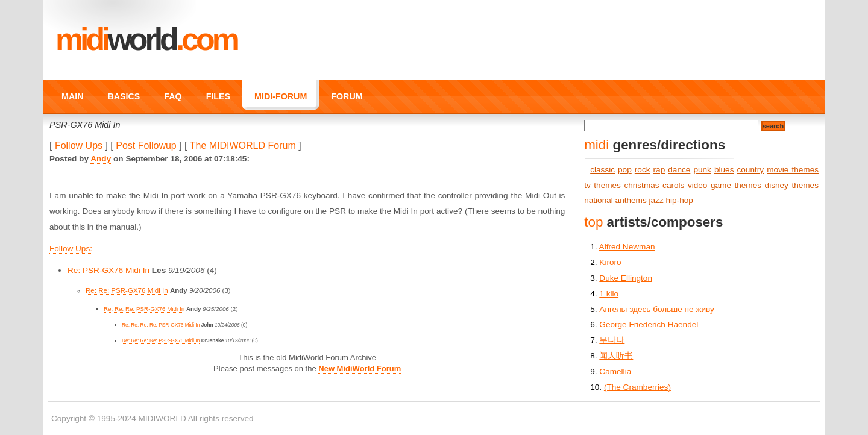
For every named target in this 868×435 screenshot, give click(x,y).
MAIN (72, 96)
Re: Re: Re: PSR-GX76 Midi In (144, 309)
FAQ (173, 96)
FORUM (347, 96)
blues (724, 170)
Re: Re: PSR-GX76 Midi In (127, 290)
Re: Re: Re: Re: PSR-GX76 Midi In (161, 325)
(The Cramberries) (637, 387)
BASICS (124, 96)
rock (643, 170)
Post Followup (146, 146)
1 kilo (609, 294)
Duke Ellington (626, 278)
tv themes (602, 185)
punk (702, 170)
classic (602, 170)
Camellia (615, 371)
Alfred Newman (627, 247)
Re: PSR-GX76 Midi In (108, 270)
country (751, 170)
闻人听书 (616, 356)
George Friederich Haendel (649, 324)
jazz (656, 200)
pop (625, 170)
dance (679, 170)
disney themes (792, 185)
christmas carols (654, 185)
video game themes (725, 185)
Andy (101, 159)
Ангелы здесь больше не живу (656, 309)
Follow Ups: (71, 249)
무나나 (612, 340)
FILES (218, 96)
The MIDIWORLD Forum (243, 146)
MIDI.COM (146, 39)
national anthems (615, 200)
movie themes (793, 170)
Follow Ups (79, 146)
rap (659, 170)
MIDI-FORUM (281, 96)
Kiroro (610, 262)
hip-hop (680, 200)
